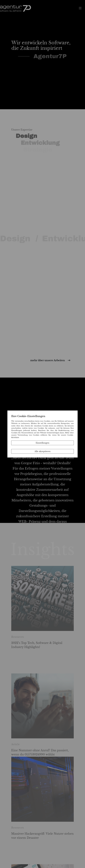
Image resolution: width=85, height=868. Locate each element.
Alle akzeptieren (42, 451)
